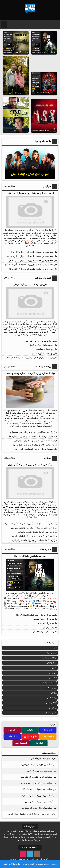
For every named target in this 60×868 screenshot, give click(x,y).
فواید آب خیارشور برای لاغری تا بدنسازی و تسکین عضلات (30, 373)
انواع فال (39, 743)
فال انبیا (30, 730)
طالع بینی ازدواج (30, 736)
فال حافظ (48, 730)
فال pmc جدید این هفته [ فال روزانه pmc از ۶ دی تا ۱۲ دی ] (30, 193)
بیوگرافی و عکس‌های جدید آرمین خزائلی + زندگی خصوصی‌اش (30, 524)
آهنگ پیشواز (51, 703)
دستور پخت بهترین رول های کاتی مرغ (41, 341)
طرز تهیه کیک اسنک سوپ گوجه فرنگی (30, 285)
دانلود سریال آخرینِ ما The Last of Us (30, 556)
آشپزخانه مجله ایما (49, 683)
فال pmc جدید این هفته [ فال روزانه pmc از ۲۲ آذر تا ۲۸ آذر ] (31, 256)
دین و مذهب (51, 688)
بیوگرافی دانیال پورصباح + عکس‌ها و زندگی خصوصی (34, 528)
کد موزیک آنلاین (21, 743)
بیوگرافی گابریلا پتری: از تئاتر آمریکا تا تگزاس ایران (35, 536)
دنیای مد (53, 668)
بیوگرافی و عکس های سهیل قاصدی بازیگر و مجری (30, 465)
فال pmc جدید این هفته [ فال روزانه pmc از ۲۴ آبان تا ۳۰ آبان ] (30, 265)
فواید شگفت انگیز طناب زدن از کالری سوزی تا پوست (34, 441)
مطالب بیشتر (9, 186)
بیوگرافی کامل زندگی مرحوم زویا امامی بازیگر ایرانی (34, 540)
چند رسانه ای (51, 713)
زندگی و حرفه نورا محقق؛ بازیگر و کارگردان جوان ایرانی (32, 814)
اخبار (55, 648)
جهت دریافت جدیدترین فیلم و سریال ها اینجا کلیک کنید (30, 864)
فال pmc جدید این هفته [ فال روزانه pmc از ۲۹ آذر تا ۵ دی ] (32, 252)
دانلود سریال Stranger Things (44, 619)
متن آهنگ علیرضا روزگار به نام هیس (41, 802)
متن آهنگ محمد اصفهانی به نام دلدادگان (39, 789)
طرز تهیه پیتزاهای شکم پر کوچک (43, 345)
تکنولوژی (53, 678)
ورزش (54, 693)
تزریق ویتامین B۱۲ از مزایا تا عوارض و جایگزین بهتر (34, 445)
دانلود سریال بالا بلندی (47, 623)
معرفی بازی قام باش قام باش (43, 758)
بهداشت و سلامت (49, 658)
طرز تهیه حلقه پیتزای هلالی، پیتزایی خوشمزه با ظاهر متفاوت (31, 358)
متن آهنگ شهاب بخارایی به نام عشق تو (39, 808)
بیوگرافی (53, 708)
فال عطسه (12, 736)
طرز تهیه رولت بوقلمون (46, 349)
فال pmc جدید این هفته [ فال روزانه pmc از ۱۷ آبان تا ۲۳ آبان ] (30, 269)
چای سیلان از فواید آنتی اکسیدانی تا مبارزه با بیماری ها (33, 436)
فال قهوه (12, 730)
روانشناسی (52, 698)
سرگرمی (53, 673)
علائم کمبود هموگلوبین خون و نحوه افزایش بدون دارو (34, 432)
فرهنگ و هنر (51, 653)
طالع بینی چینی (48, 736)
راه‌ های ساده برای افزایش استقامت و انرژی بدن (35, 449)
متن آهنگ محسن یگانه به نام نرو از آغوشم (38, 783)
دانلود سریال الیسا (49, 627)
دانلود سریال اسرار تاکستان (45, 632)
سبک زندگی (52, 663)
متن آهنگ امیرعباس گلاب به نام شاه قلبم (38, 777)
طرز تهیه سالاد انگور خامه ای (44, 353)
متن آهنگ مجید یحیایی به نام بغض (42, 771)
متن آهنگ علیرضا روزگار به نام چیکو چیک (39, 796)
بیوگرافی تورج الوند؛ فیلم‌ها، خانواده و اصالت (37, 532)
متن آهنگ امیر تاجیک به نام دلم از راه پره (39, 765)
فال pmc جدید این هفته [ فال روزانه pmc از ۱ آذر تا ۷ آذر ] (32, 260)
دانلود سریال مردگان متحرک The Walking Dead (36, 615)
